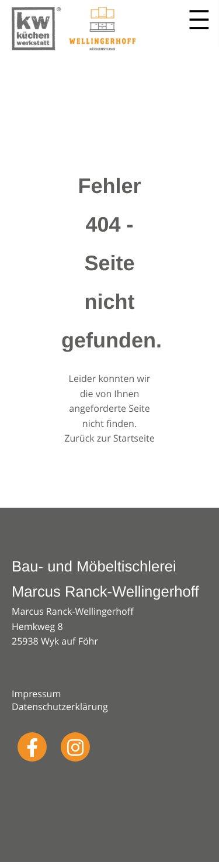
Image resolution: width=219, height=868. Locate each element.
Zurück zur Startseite (109, 438)
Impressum (36, 694)
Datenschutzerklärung (60, 707)
